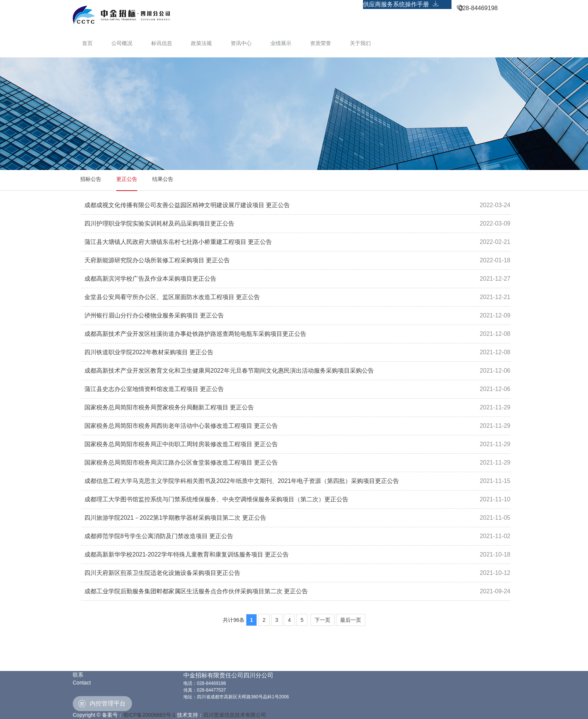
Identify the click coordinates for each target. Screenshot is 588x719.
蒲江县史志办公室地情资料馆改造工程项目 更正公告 (154, 389)
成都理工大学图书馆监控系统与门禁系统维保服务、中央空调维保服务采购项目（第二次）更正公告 (216, 499)
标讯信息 (162, 43)
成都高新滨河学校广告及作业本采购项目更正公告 (150, 279)
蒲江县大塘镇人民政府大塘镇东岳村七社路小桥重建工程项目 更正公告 (178, 242)
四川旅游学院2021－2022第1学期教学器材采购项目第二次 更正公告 (175, 518)
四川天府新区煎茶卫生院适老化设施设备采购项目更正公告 (162, 573)
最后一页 (351, 620)
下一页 (322, 620)
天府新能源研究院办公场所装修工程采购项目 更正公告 (157, 260)
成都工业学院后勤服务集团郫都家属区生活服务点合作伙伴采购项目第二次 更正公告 (196, 591)
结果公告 (163, 179)
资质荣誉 (321, 43)
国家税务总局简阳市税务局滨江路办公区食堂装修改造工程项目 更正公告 (181, 463)
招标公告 (91, 179)
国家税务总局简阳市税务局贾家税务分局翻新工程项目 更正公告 (169, 407)
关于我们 (360, 43)
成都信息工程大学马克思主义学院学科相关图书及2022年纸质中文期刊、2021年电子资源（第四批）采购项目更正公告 (242, 481)
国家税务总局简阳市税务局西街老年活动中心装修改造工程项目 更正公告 (181, 426)
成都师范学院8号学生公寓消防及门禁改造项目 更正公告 (159, 536)
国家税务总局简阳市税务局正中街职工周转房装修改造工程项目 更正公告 (181, 444)
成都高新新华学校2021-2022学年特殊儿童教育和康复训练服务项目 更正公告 (187, 554)
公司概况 (122, 43)
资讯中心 (241, 43)
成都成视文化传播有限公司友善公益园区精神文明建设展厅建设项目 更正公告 (187, 205)
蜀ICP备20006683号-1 (149, 715)
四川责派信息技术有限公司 (235, 715)
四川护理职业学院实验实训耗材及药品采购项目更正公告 (159, 223)
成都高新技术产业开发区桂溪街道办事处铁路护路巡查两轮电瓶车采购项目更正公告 (195, 334)
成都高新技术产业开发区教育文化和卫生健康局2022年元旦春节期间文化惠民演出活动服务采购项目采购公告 (229, 371)
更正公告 (127, 179)
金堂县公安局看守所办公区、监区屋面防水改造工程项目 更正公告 (172, 297)
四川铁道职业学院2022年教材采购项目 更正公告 (149, 352)
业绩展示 (281, 43)
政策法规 (201, 43)
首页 (87, 43)
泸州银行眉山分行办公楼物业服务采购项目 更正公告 (154, 315)
